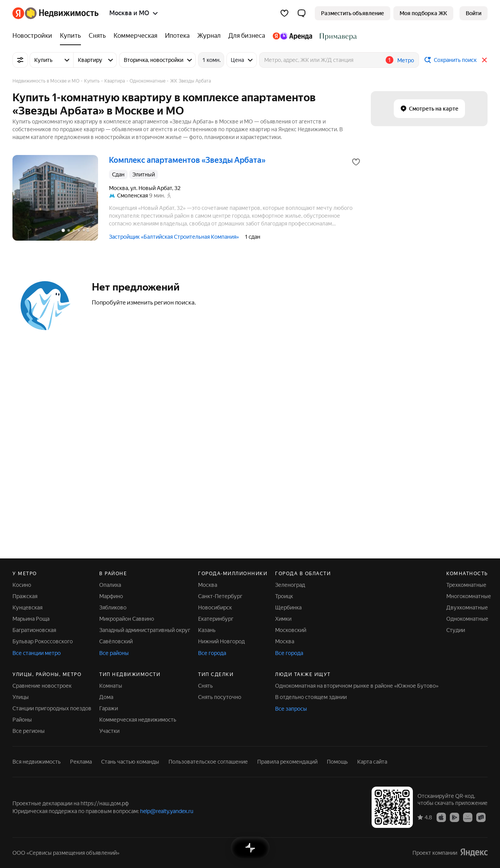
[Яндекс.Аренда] (292, 36)
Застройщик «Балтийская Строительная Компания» (174, 237)
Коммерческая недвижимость (138, 720)
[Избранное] (284, 13)
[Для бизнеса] (247, 36)
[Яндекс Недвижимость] (62, 13)
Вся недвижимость (37, 762)
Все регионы (29, 731)
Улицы (21, 697)
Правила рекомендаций (287, 762)
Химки (283, 619)
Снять (205, 686)
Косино (22, 585)
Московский (291, 630)
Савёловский (116, 641)
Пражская (25, 596)
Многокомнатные (469, 596)
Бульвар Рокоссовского (43, 641)
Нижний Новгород (221, 641)
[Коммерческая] (135, 36)
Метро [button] (406, 60)
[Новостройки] (34, 36)
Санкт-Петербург (220, 596)
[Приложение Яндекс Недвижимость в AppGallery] (468, 817)
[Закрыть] (484, 60)
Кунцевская (27, 607)
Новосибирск (215, 607)
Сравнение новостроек (42, 686)
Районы (22, 720)
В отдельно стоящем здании (311, 697)
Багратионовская (34, 630)
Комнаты (111, 686)
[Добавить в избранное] (356, 162)
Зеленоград (290, 585)
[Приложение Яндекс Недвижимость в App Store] (441, 817)
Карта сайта (372, 762)
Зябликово (113, 607)
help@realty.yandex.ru (167, 811)
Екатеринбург (216, 619)
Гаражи (109, 708)
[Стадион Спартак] (336, 36)
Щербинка (288, 607)
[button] (302, 13)
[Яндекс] (18, 13)
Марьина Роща (31, 619)
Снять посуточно (220, 697)
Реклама (81, 762)
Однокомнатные (467, 619)
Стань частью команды (130, 762)
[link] (474, 13)
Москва (208, 585)
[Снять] (97, 36)
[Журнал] (209, 36)
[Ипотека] (177, 36)
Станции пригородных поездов (52, 708)
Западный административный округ (145, 630)
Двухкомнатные (467, 607)
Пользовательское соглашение (208, 762)
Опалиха (110, 585)
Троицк (284, 596)
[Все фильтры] (20, 60)
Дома (106, 697)
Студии (456, 630)
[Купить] (70, 36)
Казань (207, 630)
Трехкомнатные (466, 585)
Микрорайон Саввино (127, 619)
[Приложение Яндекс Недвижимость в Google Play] (454, 817)
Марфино (111, 596)
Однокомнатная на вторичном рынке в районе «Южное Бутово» (357, 686)
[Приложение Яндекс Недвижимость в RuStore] (481, 817)
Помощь (337, 762)
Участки (109, 731)
